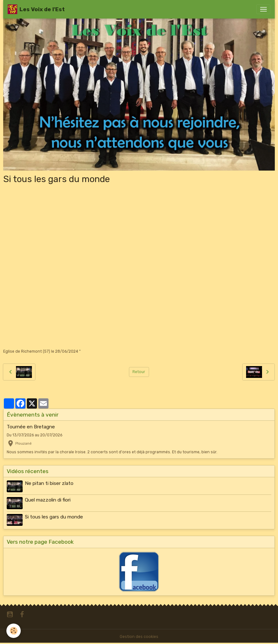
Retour (139, 372)
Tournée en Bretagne (31, 427)
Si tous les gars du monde (54, 517)
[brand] (36, 9)
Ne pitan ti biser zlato (49, 483)
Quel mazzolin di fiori (48, 500)
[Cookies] (14, 631)
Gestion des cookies (139, 637)
